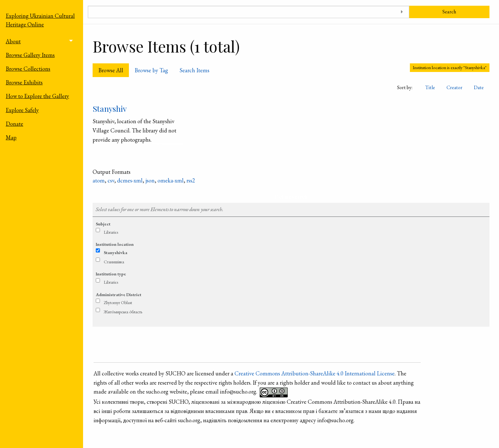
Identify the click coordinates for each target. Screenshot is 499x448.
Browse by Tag (151, 70)
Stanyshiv (110, 108)
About (13, 41)
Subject (103, 224)
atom (99, 180)
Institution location (115, 244)
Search (449, 12)
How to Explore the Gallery (37, 96)
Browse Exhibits (24, 82)
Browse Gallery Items (30, 55)
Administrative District (119, 295)
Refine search (291, 197)
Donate (14, 124)
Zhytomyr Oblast (118, 302)
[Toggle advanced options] (402, 12)
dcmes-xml (130, 180)
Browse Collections (28, 69)
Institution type (111, 274)
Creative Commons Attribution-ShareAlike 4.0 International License (315, 373)
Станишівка (114, 262)
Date (479, 87)
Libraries (111, 232)
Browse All (111, 70)
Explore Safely (22, 110)
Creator (454, 87)
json (150, 180)
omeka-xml (171, 180)
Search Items (194, 70)
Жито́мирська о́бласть (123, 312)
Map (11, 137)
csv (111, 180)
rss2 (191, 180)
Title (430, 87)
